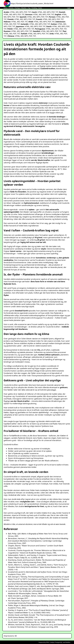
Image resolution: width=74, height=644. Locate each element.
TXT (29, 12)
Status (40, 8)
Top (29, 8)
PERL (47, 642)
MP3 (21, 12)
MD (17, 12)
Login (69, 8)
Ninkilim (68, 642)
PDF (26, 12)
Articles (11, 8)
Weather (24, 8)
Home (6, 8)
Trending (34, 8)
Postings (17, 8)
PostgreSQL (59, 642)
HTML (12, 12)
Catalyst (52, 642)
